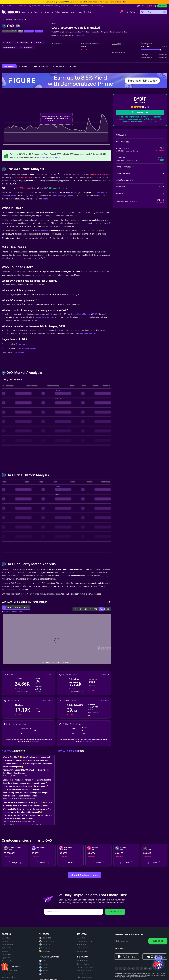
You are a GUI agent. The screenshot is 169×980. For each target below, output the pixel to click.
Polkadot (44, 231)
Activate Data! (79, 36)
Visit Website (104, 701)
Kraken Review (82, 938)
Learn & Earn (6, 938)
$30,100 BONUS (140, 112)
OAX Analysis (9, 66)
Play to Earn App (7, 961)
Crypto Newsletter (8, 945)
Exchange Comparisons (10, 974)
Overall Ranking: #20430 (10, 31)
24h (119, 44)
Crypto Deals (6, 958)
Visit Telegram (48, 701)
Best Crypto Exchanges (9, 971)
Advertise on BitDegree (84, 977)
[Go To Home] (4, 20)
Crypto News (21, 344)
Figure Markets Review (84, 941)
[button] (97, 6)
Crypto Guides (6, 948)
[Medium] (137, 969)
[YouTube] (125, 969)
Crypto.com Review (83, 948)
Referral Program (83, 974)
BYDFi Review (81, 945)
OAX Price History (41, 66)
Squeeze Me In (115, 912)
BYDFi (13, 196)
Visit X (51, 675)
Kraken (97, 192)
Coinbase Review (83, 951)
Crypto (10, 20)
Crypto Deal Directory (45, 317)
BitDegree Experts (83, 964)
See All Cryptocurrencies (84, 875)
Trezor (45, 199)
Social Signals (59, 66)
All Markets (24, 66)
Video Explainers (29, 348)
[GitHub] (150, 969)
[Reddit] (146, 969)
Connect (162, 6)
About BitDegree (82, 961)
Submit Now (35, 742)
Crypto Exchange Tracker (62, 196)
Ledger (35, 199)
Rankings (18, 20)
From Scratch (18, 353)
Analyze (15, 863)
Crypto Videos (6, 954)
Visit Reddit (105, 675)
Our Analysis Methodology (85, 967)
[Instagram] (142, 969)
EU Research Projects (84, 971)
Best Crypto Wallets (8, 977)
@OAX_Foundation (14, 611)
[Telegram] (121, 969)
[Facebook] (129, 969)
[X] (116, 969)
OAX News (73, 66)
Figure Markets (84, 314)
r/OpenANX (8, 751)
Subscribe (158, 941)
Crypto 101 (5, 941)
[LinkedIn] (133, 969)
